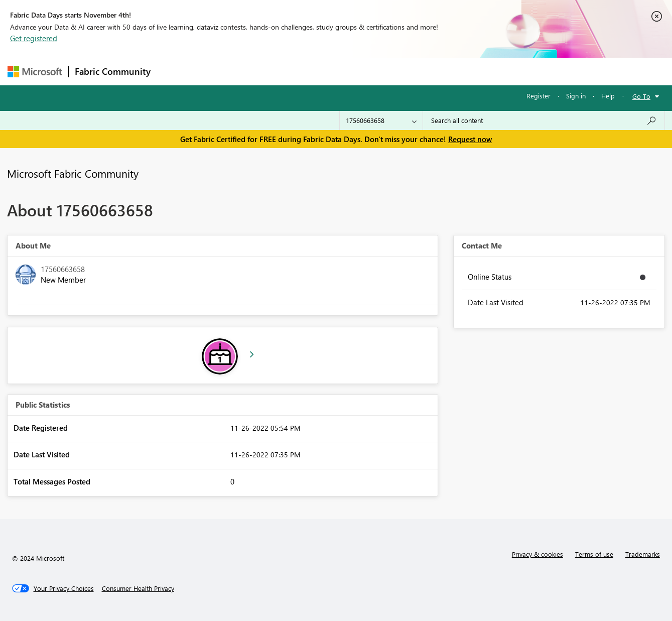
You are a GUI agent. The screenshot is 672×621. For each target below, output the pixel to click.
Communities (303, 71)
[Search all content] (544, 120)
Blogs (348, 71)
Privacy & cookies (537, 554)
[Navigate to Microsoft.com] (35, 72)
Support (429, 71)
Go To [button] (641, 96)
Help (608, 96)
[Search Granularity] (381, 120)
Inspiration (218, 71)
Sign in (576, 96)
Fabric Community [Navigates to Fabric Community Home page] (113, 71)
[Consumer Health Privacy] (138, 588)
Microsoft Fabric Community (73, 173)
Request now (470, 139)
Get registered (34, 38)
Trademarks (643, 554)
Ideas (259, 71)
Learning (387, 71)
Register (539, 96)
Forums (173, 71)
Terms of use (594, 554)
